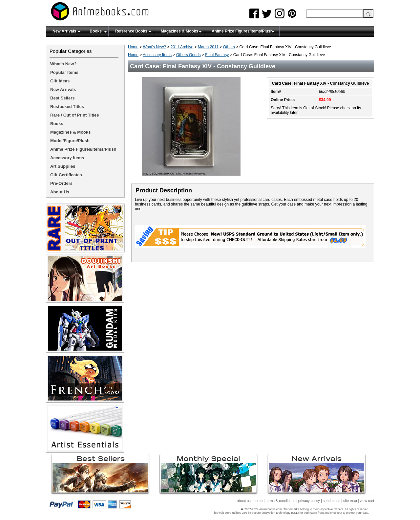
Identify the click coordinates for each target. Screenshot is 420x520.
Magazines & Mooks (179, 31)
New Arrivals (64, 31)
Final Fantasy (217, 55)
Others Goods (189, 55)
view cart (367, 501)
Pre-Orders (61, 183)
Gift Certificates (66, 175)
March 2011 (208, 47)
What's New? (155, 47)
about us (244, 501)
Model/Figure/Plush (70, 141)
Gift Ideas (60, 81)
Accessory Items (157, 55)
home (258, 501)
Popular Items (64, 72)
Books (96, 31)
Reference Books (131, 31)
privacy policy (309, 501)
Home (133, 47)
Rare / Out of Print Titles (75, 115)
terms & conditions (280, 501)
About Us (60, 192)
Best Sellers (62, 98)
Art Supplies (63, 166)
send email (332, 501)
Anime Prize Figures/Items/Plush (242, 31)
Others (229, 47)
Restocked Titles (67, 107)
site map (350, 501)
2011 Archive (182, 47)
